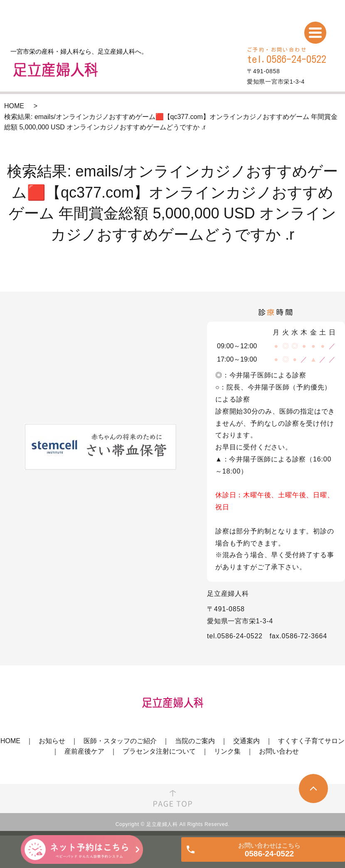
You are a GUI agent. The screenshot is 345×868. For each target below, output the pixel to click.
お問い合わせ (279, 751)
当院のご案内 (195, 741)
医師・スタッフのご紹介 (120, 741)
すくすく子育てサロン (311, 741)
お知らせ (52, 741)
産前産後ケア (84, 751)
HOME (14, 106)
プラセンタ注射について (159, 751)
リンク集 (227, 751)
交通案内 (246, 741)
